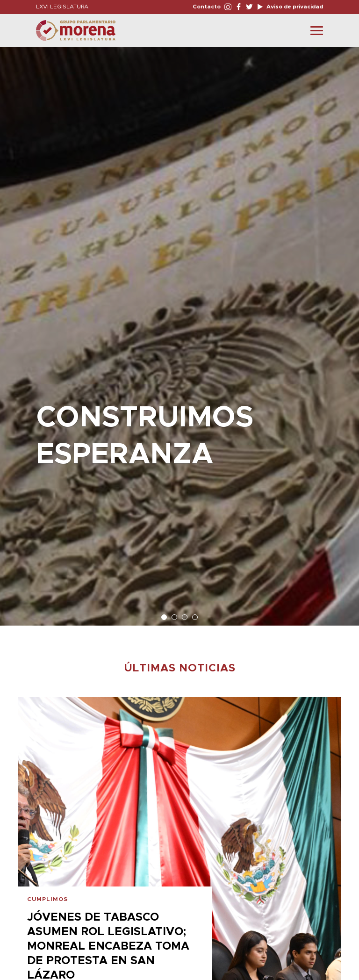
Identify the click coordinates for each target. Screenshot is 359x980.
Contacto (207, 7)
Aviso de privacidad (294, 7)
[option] (179, 331)
